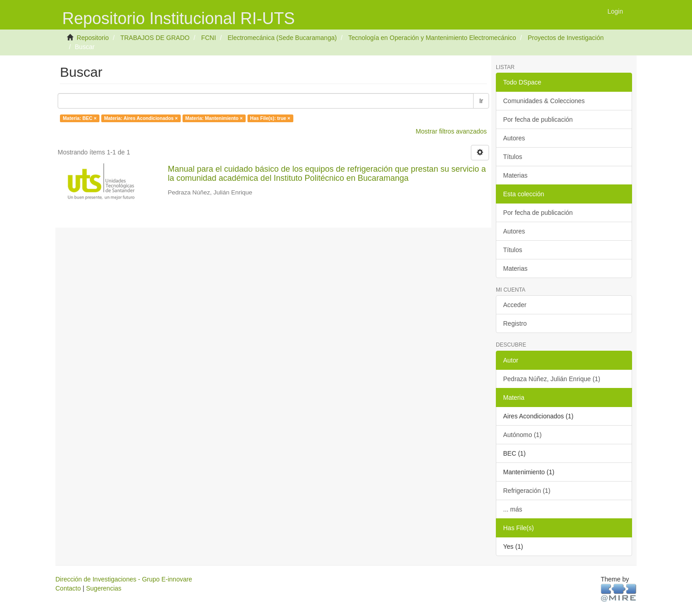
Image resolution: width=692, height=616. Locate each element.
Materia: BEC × (79, 118)
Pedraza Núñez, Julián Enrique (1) (552, 379)
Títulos (513, 157)
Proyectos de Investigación (566, 38)
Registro (515, 323)
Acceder (515, 305)
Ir (481, 101)
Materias (515, 175)
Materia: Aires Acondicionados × (141, 118)
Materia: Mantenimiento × (214, 118)
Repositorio (93, 38)
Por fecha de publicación (538, 119)
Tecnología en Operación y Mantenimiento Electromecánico (432, 38)
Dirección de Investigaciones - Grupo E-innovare (124, 579)
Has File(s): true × (270, 118)
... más (513, 509)
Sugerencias (104, 588)
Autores (514, 138)
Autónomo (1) (522, 435)
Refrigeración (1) (527, 491)
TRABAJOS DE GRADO (155, 38)
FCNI (209, 38)
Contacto (68, 588)
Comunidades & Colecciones (544, 101)
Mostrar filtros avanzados (451, 131)
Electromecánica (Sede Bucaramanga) (282, 38)
